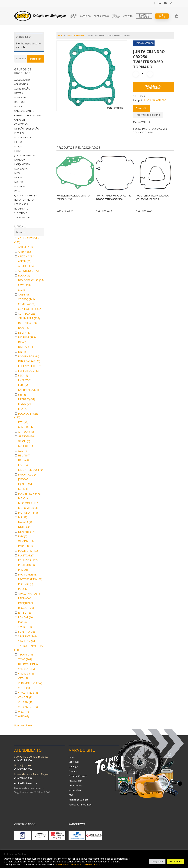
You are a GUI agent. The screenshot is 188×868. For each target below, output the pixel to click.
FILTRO (18, 142)
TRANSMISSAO (22, 218)
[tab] (141, 108)
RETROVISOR (21, 204)
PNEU (17, 191)
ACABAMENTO (22, 80)
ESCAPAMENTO (23, 138)
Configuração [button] (157, 861)
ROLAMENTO (21, 209)
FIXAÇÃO (19, 146)
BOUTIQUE (20, 102)
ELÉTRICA (19, 133)
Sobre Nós (74, 16)
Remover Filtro (23, 725)
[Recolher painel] (25, 227)
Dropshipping (101, 16)
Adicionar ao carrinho (153, 87)
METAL (18, 173)
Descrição (141, 108)
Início (60, 35)
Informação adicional (148, 115)
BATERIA (19, 93)
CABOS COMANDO (24, 111)
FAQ (71, 795)
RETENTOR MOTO (24, 200)
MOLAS (18, 178)
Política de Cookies (78, 800)
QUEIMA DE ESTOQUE (26, 195)
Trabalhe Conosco (144, 16)
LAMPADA (20, 160)
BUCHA (18, 106)
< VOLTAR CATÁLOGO (144, 43)
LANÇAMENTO (22, 164)
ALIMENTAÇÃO (22, 89)
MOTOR (18, 182)
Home (72, 757)
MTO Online (162, 16)
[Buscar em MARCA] (29, 232)
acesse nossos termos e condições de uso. (78, 864)
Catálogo (85, 16)
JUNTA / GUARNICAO (25, 155)
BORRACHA (20, 98)
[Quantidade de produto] (143, 74)
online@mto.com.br (26, 783)
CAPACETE (20, 120)
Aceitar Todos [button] (176, 861)
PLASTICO (20, 186)
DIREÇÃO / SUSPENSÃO (27, 129)
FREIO (17, 151)
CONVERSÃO (21, 124)
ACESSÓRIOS (21, 84)
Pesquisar (36, 59)
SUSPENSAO (21, 213)
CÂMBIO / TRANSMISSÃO (28, 115)
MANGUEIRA (21, 169)
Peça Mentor (116, 16)
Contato (128, 16)
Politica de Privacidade (80, 805)
